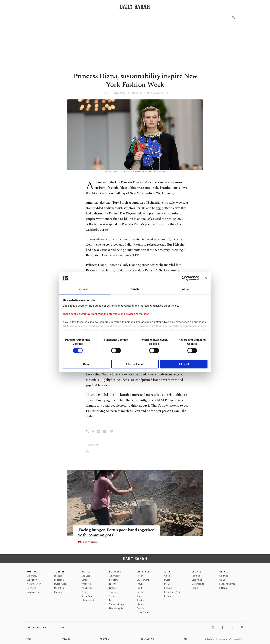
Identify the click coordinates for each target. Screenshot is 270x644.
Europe (85, 580)
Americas (86, 584)
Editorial (223, 588)
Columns (224, 576)
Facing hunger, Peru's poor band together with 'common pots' (116, 533)
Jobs (29, 639)
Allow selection (135, 364)
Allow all (184, 364)
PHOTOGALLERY (91, 542)
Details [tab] (135, 289)
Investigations (61, 584)
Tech (112, 596)
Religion (141, 600)
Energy (112, 584)
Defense (113, 600)
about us (105, 639)
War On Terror (34, 584)
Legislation (32, 580)
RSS (186, 639)
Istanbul (58, 576)
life (88, 450)
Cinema (168, 576)
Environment (143, 580)
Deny (86, 364)
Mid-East (86, 576)
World (86, 572)
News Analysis (33, 592)
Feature (140, 608)
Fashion (140, 592)
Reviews (168, 596)
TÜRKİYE (59, 572)
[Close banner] (206, 278)
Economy (114, 580)
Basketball (197, 580)
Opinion (225, 572)
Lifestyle (143, 572)
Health (140, 576)
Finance (113, 588)
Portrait (168, 588)
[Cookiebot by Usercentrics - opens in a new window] (184, 278)
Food (139, 588)
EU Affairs (31, 588)
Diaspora (59, 592)
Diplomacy (32, 576)
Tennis (195, 588)
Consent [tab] (84, 289)
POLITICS (32, 572)
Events (167, 584)
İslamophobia (88, 600)
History (140, 604)
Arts (167, 572)
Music (167, 580)
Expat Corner (143, 612)
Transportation (117, 604)
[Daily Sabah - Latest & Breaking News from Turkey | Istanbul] (135, 7)
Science (140, 596)
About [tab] (186, 289)
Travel (140, 584)
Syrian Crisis (87, 596)
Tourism (113, 592)
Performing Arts (172, 592)
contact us (147, 639)
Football (196, 576)
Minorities (59, 588)
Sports (197, 572)
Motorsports (198, 584)
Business (115, 572)
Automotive (115, 576)
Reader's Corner (227, 584)
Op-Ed (222, 580)
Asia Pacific (87, 588)
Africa (84, 592)
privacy (66, 639)
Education (59, 580)
